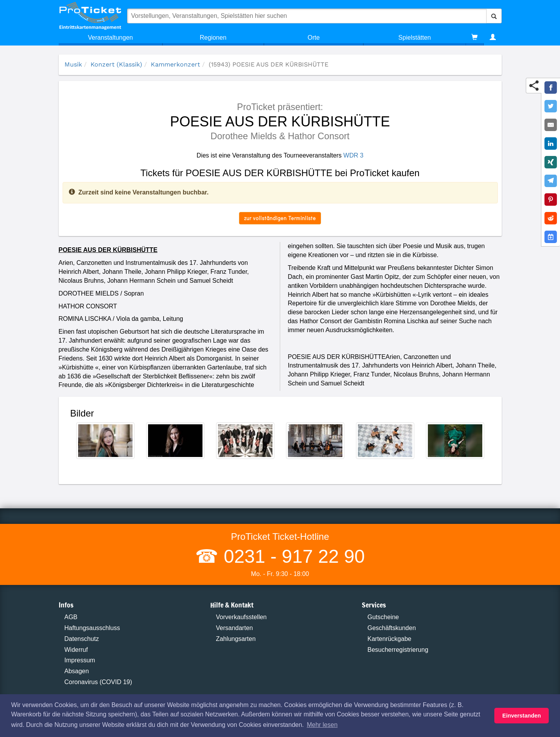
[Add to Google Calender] (551, 237)
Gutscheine (383, 617)
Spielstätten (415, 38)
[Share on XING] (551, 162)
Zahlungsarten (236, 639)
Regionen (213, 38)
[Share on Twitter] (551, 106)
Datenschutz (82, 639)
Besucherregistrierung (398, 650)
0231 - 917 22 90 (291, 556)
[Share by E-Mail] (551, 125)
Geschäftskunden (392, 628)
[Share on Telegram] (551, 181)
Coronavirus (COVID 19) (98, 682)
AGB (71, 617)
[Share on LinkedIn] (551, 144)
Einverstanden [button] (522, 716)
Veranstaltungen (110, 38)
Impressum (80, 660)
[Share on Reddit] (551, 218)
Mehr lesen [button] (322, 725)
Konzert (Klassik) (116, 64)
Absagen (77, 671)
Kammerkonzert (175, 64)
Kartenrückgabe (390, 639)
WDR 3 (354, 155)
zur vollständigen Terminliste (280, 218)
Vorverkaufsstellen (242, 617)
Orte (314, 38)
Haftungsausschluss (92, 628)
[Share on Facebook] (551, 88)
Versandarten (235, 628)
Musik (73, 64)
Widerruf (76, 650)
